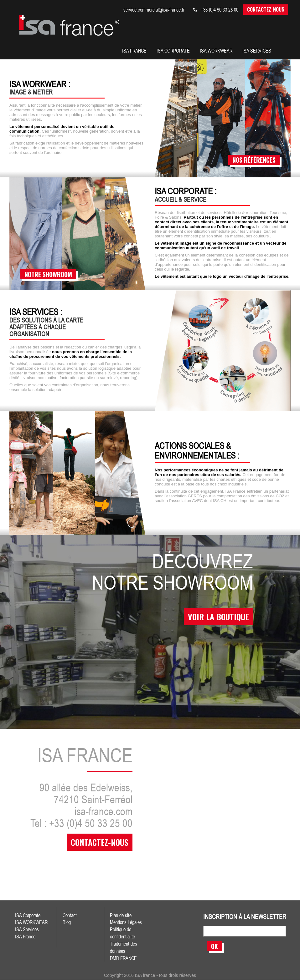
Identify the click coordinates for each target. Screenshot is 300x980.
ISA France (25, 937)
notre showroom (48, 274)
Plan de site (121, 915)
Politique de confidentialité (122, 933)
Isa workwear (216, 51)
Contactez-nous (266, 9)
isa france (134, 51)
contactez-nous (100, 842)
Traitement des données (124, 947)
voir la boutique (218, 617)
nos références (254, 160)
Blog (67, 922)
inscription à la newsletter (245, 917)
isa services (257, 51)
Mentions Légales (126, 922)
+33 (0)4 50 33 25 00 (216, 10)
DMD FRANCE (123, 958)
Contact (70, 915)
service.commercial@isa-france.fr (154, 10)
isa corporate (173, 51)
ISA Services (27, 929)
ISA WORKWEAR (31, 922)
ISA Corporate (28, 915)
